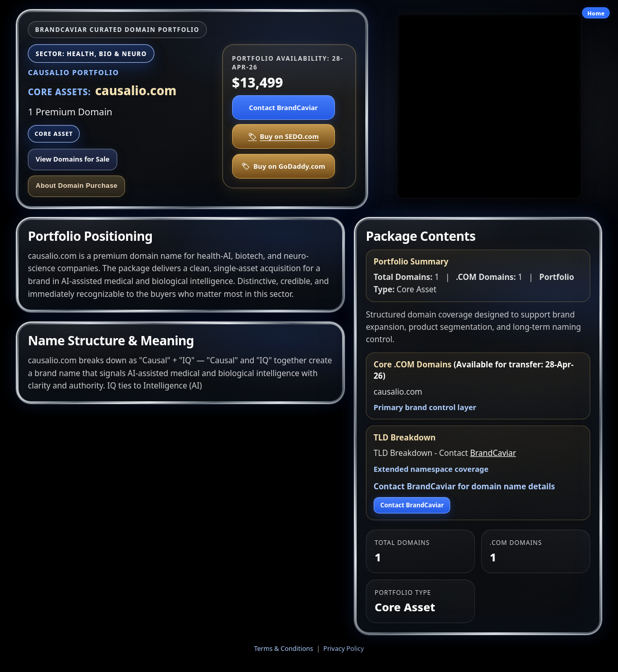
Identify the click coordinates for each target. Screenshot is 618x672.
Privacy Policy (343, 649)
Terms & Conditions (284, 649)
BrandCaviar (493, 453)
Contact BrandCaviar (284, 108)
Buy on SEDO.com (284, 136)
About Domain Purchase (76, 185)
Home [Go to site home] (596, 13)
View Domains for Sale (73, 159)
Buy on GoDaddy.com (283, 166)
